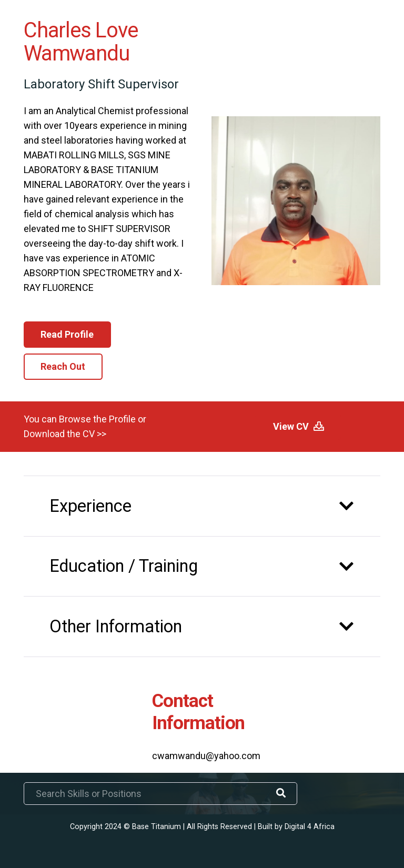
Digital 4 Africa (310, 827)
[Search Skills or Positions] (160, 794)
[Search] (281, 793)
